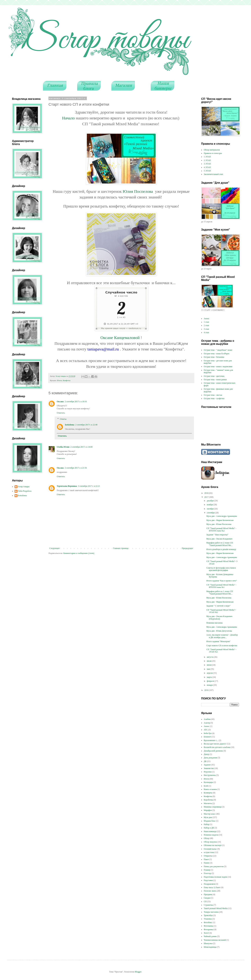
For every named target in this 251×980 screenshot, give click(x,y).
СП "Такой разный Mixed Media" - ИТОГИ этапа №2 (221, 530)
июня (209, 665)
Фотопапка (208, 926)
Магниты (208, 803)
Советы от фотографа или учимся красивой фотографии (221, 569)
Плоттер (207, 873)
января (210, 685)
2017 (207, 497)
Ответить (61, 413)
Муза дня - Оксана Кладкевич (219, 539)
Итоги (59, 380)
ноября (210, 505)
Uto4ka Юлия (63, 447)
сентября (211, 513)
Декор (206, 754)
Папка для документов (214, 866)
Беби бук (208, 733)
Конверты (208, 793)
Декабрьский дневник (213, 751)
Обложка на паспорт (213, 845)
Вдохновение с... (211, 740)
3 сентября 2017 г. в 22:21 (89, 486)
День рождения (210, 758)
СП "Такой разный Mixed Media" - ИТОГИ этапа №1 (221, 586)
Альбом (207, 719)
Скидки (207, 898)
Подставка (208, 880)
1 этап (206, 322)
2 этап (206, 325)
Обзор (206, 838)
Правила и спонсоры (213, 153)
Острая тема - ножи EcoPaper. (217, 354)
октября (211, 509)
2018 (207, 493)
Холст (206, 933)
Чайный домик (210, 936)
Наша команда (210, 831)
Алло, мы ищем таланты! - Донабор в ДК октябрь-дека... (222, 636)
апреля (210, 673)
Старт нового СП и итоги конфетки (222, 645)
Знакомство (209, 768)
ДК (205, 761)
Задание (207, 765)
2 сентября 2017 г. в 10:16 (76, 402)
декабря (211, 501)
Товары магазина (211, 912)
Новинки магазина (214, 623)
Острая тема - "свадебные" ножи (218, 350)
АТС (206, 730)
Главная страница (121, 548)
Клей (206, 786)
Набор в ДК (209, 828)
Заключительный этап (213, 174)
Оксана (60, 402)
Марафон (208, 810)
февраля (211, 681)
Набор (206, 824)
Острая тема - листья (213, 395)
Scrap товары (24, 487)
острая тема (209, 852)
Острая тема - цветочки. (214, 376)
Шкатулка (208, 943)
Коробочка (208, 800)
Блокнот (207, 737)
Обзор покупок (210, 842)
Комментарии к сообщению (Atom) (79, 553)
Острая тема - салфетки (214, 398)
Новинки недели (211, 835)
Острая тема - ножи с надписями (218, 366)
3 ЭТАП (207, 164)
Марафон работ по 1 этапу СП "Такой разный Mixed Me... (220, 593)
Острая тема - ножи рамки (215, 380)
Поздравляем (209, 884)
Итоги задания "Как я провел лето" (222, 581)
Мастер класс (210, 814)
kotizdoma (70, 425)
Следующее (54, 548)
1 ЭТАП (207, 157)
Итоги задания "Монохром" (218, 641)
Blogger (138, 972)
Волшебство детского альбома (217, 747)
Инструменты (210, 775)
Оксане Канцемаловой (121, 338)
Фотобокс (208, 922)
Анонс (207, 319)
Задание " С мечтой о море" (218, 606)
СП (205, 901)
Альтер (207, 723)
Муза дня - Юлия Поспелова (219, 524)
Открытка (208, 856)
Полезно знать (210, 891)
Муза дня (208, 817)
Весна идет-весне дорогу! (215, 744)
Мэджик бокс (210, 821)
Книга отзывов (210, 789)
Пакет (206, 859)
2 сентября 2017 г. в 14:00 (82, 447)
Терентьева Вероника (67, 486)
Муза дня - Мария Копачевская (220, 520)
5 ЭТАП (207, 171)
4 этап (206, 332)
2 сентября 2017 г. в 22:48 (86, 425)
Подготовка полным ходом (215, 877)
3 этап (206, 329)
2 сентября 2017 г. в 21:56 (76, 468)
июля (209, 661)
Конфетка (67, 380)
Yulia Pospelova (25, 491)
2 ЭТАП (207, 160)
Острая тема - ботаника (214, 357)
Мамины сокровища (213, 807)
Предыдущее (187, 548)
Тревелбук (208, 915)
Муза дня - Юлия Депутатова (219, 631)
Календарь (208, 782)
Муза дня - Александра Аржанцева (222, 516)
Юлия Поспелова (138, 191)
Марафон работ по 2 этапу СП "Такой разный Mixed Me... (220, 544)
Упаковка (208, 919)
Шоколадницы (210, 947)
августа (210, 657)
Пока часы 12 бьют (212, 887)
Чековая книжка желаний (215, 940)
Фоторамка (209, 929)
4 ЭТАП (207, 167)
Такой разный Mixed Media (216, 908)
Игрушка (208, 772)
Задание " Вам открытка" (217, 535)
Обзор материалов (212, 150)
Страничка (208, 905)
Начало (69, 118)
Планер (207, 870)
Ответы (63, 419)
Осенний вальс (210, 849)
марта (210, 677)
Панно (207, 863)
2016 (207, 690)
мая (209, 669)
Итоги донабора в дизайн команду (221, 549)
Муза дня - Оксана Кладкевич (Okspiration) (219, 617)
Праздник (208, 894)
